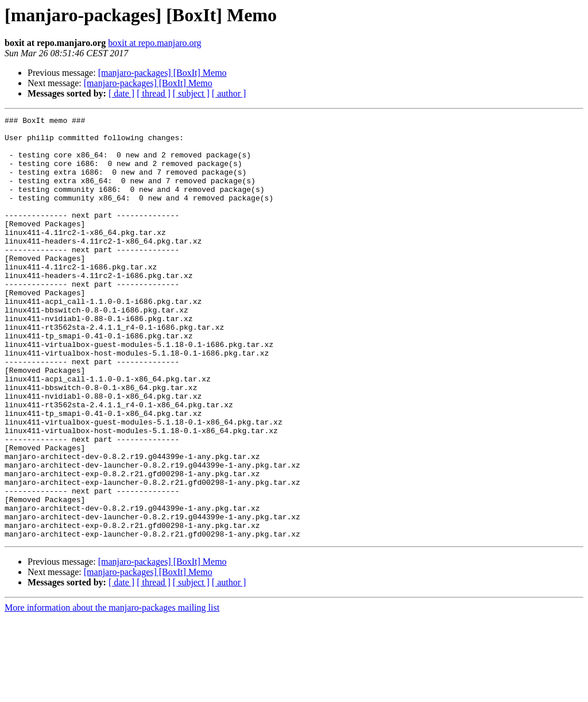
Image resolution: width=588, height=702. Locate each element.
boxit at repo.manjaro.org (154, 43)
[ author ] (229, 93)
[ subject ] (191, 93)
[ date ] (121, 93)
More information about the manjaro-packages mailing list (112, 692)
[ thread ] (154, 93)
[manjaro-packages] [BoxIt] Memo (163, 73)
